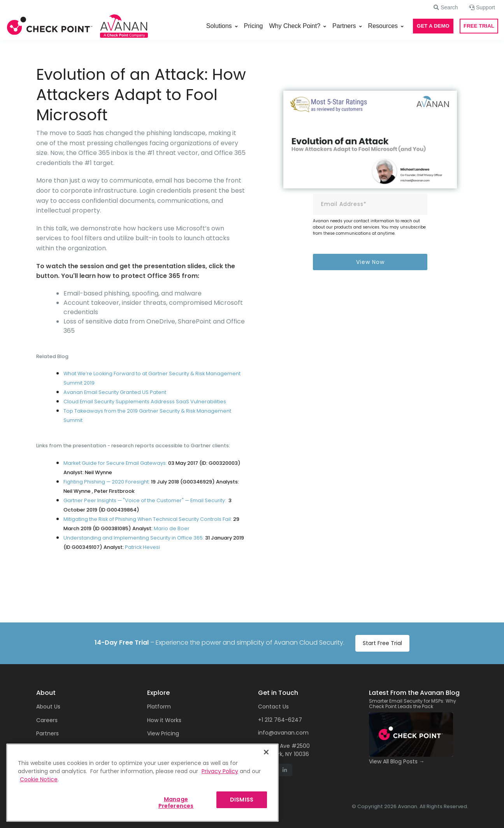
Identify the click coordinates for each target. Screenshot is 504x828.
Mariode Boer (172, 528)
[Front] (50, 26)
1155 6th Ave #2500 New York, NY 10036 (284, 750)
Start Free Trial (382, 643)
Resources (383, 26)
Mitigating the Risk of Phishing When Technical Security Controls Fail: (148, 519)
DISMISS (242, 800)
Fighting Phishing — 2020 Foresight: (107, 482)
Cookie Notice (39, 779)
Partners (344, 26)
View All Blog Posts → (397, 761)
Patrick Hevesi (142, 547)
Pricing (254, 26)
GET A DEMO (433, 26)
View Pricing (163, 733)
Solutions (219, 26)
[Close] (266, 752)
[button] (446, 7)
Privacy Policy (220, 771)
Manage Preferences (176, 803)
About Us (48, 707)
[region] (142, 783)
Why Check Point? (295, 26)
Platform (159, 707)
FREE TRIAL (479, 26)
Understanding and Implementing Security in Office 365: (134, 538)
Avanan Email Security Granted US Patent (115, 392)
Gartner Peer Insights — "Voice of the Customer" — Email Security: (145, 500)
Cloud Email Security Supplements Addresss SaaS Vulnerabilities (145, 402)
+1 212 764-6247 (280, 720)
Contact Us (273, 707)
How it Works (164, 720)
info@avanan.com (283, 733)
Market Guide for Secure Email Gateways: (116, 463)
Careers (47, 720)
